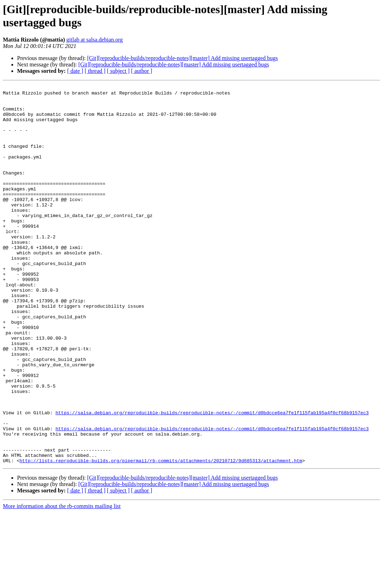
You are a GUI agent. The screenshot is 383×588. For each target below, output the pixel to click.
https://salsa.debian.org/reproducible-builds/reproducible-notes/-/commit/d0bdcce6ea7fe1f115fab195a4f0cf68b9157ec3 (212, 479)
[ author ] (142, 71)
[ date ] (75, 71)
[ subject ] (118, 71)
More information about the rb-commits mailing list (62, 582)
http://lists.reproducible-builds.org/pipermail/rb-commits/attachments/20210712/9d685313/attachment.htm (161, 536)
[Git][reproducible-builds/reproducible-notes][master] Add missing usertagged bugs (182, 58)
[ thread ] (95, 71)
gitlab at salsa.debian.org (95, 40)
